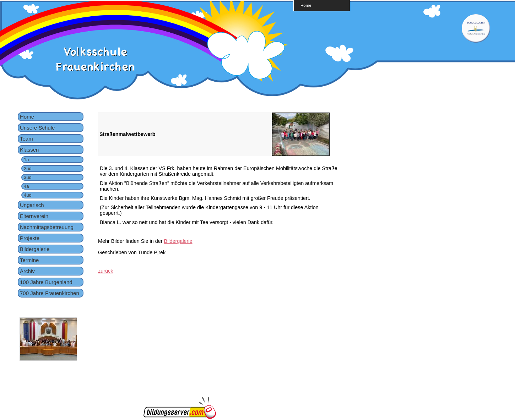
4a (26, 186)
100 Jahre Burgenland (46, 282)
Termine (29, 260)
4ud (28, 195)
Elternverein (34, 216)
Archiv (27, 271)
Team (26, 139)
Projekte (30, 238)
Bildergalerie (35, 249)
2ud (28, 168)
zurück (105, 271)
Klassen (29, 150)
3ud (28, 177)
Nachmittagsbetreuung (47, 227)
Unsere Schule (37, 128)
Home (306, 5)
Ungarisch (32, 205)
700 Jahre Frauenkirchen (50, 293)
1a (26, 160)
